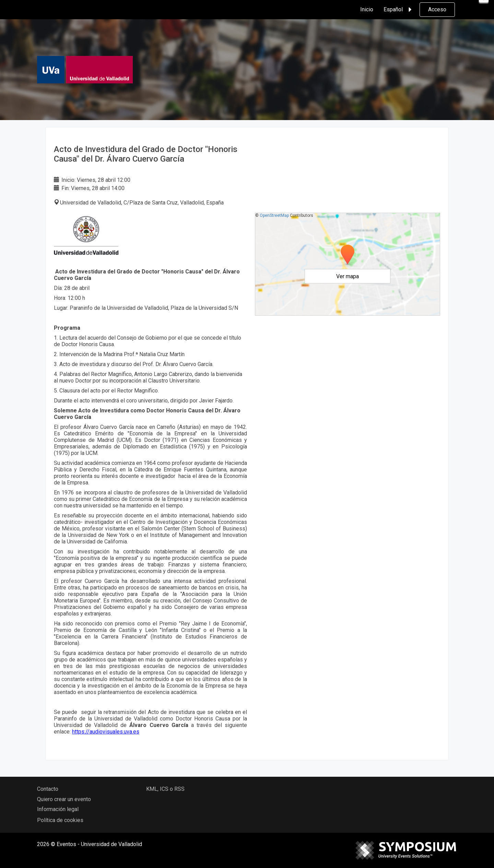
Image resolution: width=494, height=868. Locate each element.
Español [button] (399, 10)
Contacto (48, 789)
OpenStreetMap (274, 215)
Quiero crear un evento (64, 799)
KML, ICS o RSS (165, 789)
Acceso (437, 9)
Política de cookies (60, 820)
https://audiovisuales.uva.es (106, 732)
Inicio (367, 9)
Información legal (58, 809)
